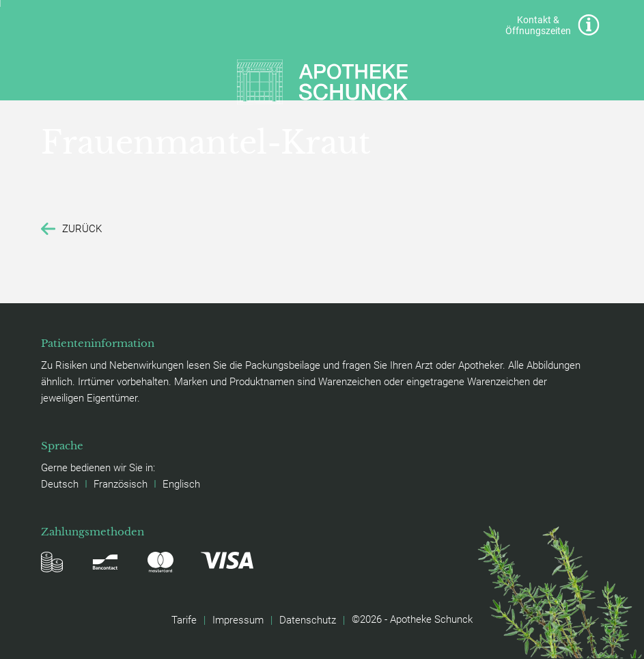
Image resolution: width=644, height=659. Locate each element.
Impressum (238, 619)
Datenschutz (308, 619)
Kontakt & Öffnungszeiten (552, 25)
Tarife (184, 619)
